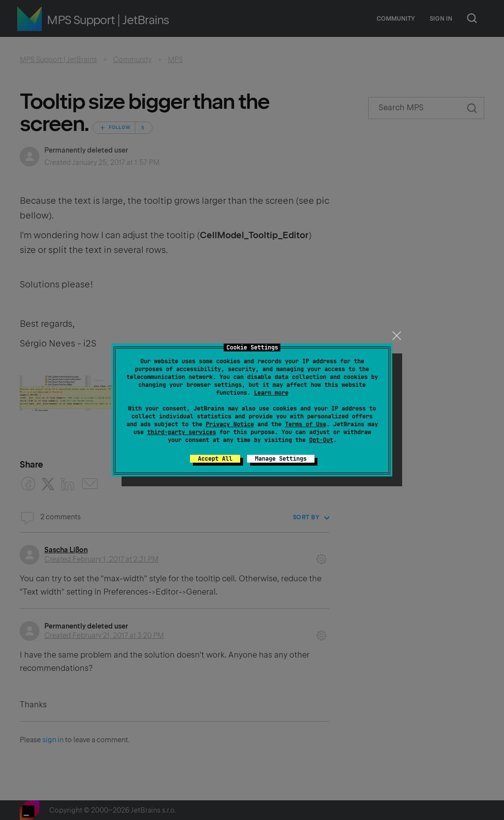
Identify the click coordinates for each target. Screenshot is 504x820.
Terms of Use (306, 424)
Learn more (271, 393)
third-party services (182, 432)
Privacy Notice (230, 424)
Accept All (215, 459)
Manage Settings (281, 459)
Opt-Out (321, 440)
